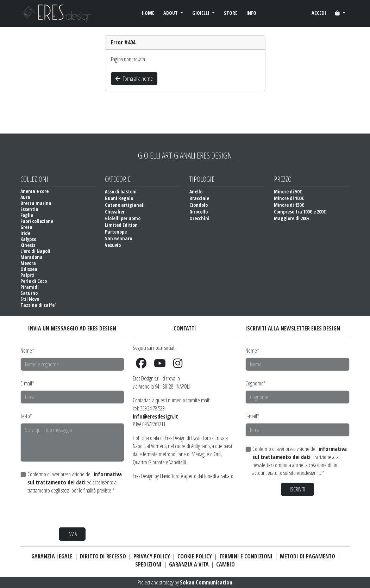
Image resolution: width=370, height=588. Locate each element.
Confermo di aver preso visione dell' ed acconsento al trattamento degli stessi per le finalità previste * (75, 482)
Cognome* (256, 383)
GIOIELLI (201, 13)
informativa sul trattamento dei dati (75, 478)
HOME (148, 13)
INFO (251, 13)
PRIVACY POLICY (152, 556)
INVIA (72, 534)
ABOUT (171, 13)
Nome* (27, 351)
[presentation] (74, 511)
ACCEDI (319, 13)
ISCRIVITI (297, 489)
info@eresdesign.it (155, 416)
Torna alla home (134, 79)
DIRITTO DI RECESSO (103, 556)
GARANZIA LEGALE (52, 556)
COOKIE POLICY (195, 556)
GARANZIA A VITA (189, 564)
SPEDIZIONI (148, 564)
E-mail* (27, 383)
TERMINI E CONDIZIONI (246, 556)
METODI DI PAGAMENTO (308, 556)
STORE (231, 13)
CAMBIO (225, 564)
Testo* (26, 416)
